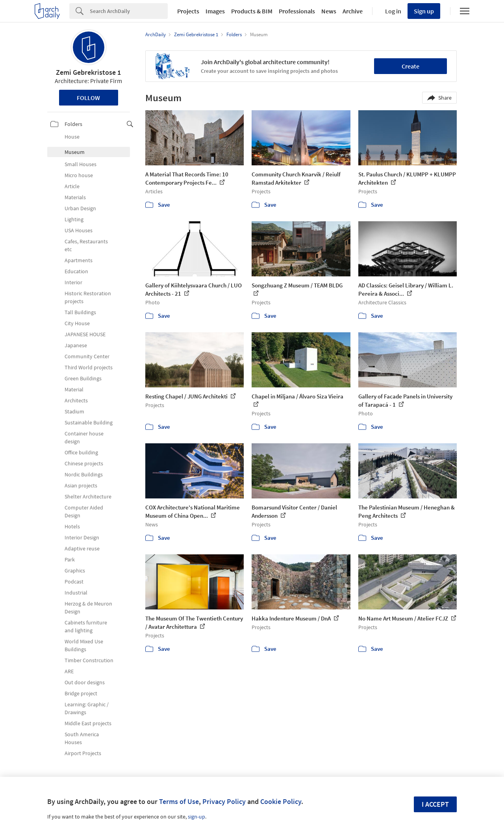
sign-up (196, 817)
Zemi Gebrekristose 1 (88, 72)
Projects (188, 11)
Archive (353, 11)
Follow (88, 98)
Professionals (297, 11)
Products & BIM (252, 11)
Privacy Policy (224, 801)
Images (215, 11)
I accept (435, 804)
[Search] (129, 11)
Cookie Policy (281, 801)
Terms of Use (179, 801)
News (329, 11)
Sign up (424, 11)
